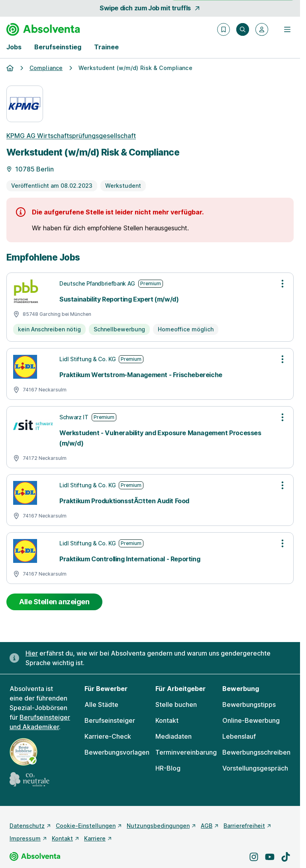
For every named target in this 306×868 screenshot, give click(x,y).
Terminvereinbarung (186, 752)
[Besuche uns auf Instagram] (254, 857)
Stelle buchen (176, 705)
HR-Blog (168, 768)
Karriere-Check (108, 736)
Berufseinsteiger (110, 720)
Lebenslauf (239, 736)
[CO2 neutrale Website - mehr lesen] (29, 779)
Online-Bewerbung (251, 720)
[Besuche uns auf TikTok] (286, 857)
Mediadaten (174, 736)
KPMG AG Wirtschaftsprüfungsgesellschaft (71, 136)
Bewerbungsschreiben (256, 752)
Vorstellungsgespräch (255, 768)
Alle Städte (101, 705)
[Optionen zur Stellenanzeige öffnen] (282, 284)
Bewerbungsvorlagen (117, 752)
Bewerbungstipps (249, 705)
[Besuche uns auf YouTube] (270, 857)
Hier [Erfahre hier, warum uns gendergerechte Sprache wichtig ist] (32, 653)
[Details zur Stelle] (150, 163)
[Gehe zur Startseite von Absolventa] (43, 29)
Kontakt (167, 720)
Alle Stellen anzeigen (54, 602)
